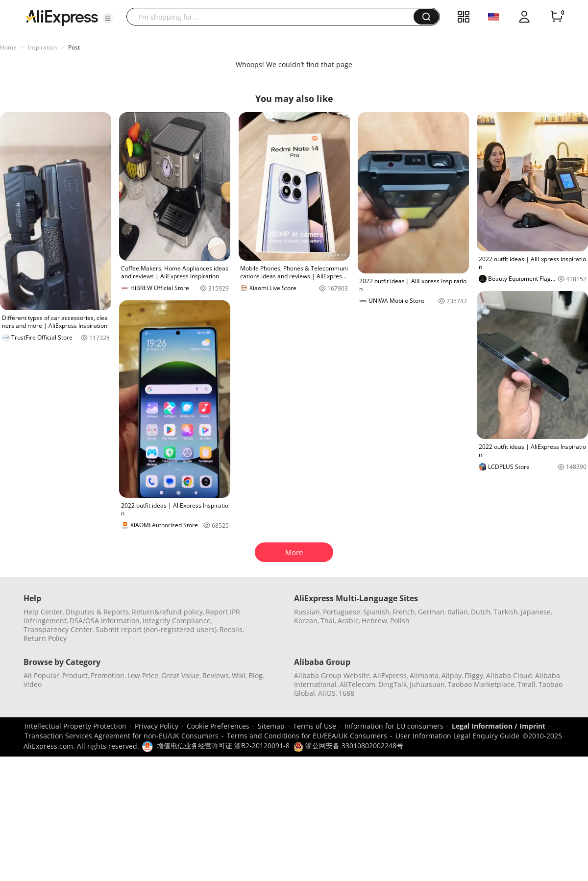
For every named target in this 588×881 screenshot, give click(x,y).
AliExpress (390, 675)
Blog (256, 675)
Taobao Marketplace (481, 684)
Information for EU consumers (394, 726)
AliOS (327, 693)
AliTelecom (357, 684)
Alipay (452, 675)
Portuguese (342, 612)
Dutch (481, 612)
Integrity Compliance (177, 621)
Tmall (527, 684)
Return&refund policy (167, 612)
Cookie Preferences (218, 726)
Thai (328, 621)
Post (74, 47)
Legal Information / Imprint (499, 726)
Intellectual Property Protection (75, 726)
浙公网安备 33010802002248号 (348, 746)
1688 (346, 693)
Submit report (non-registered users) (156, 629)
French (404, 612)
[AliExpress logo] (62, 17)
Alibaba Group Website (332, 675)
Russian (307, 612)
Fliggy (474, 675)
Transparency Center (58, 629)
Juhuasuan (427, 684)
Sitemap (271, 726)
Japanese (536, 612)
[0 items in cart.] (557, 17)
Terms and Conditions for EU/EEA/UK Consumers (307, 736)
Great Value (180, 675)
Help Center (43, 612)
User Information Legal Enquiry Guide (457, 736)
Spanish (376, 612)
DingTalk (392, 684)
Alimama (424, 675)
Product (75, 675)
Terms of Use (315, 726)
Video (33, 684)
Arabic (348, 621)
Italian (458, 612)
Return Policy (45, 638)
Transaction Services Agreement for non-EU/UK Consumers (122, 736)
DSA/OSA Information (105, 621)
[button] (108, 18)
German (431, 612)
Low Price (143, 675)
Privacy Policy (157, 726)
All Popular (41, 675)
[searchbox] (274, 17)
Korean (306, 621)
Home (8, 47)
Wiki (239, 675)
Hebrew (374, 621)
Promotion (108, 675)
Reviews (216, 675)
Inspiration (42, 47)
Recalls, (232, 629)
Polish (400, 621)
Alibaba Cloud (509, 675)
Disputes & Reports (97, 612)
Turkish (506, 612)
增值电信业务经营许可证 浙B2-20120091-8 (223, 746)
